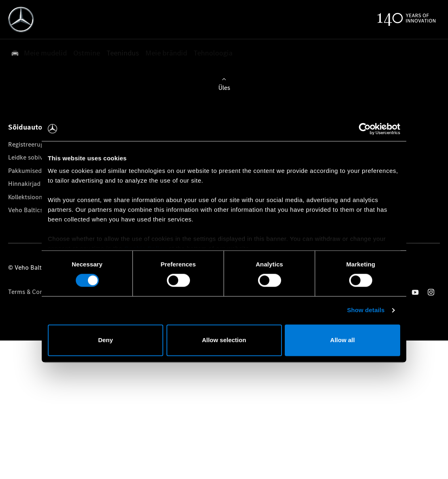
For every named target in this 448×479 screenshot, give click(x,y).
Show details (366, 310)
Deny (106, 340)
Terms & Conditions (35, 292)
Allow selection (224, 340)
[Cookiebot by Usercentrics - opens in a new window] (365, 129)
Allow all (342, 340)
